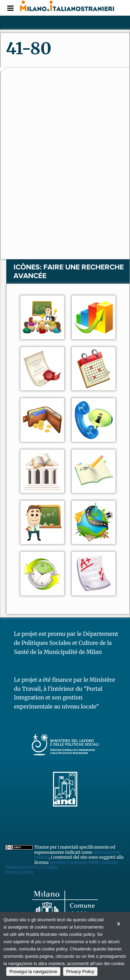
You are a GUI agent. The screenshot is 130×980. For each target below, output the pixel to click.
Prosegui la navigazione (33, 971)
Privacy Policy (80, 971)
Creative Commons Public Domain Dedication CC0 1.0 (62, 865)
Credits (50, 867)
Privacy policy (19, 872)
